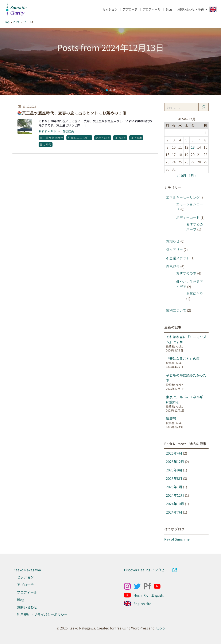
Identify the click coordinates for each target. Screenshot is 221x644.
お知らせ (173, 241)
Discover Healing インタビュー (148, 570)
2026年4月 (174, 453)
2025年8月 (174, 478)
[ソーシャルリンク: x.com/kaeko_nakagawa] (139, 586)
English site (142, 604)
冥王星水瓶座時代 (51, 138)
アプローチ (130, 9)
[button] (107, 90)
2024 (16, 22)
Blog (169, 9)
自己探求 (136, 138)
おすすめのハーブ (195, 227)
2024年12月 (175, 495)
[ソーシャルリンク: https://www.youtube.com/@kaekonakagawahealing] (159, 586)
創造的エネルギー (79, 138)
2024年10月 (175, 504)
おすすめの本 (47, 131)
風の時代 (46, 144)
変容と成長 (103, 138)
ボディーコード (188, 217)
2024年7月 (174, 512)
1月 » (193, 176)
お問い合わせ (27, 607)
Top (7, 22)
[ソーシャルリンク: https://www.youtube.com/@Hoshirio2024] (129, 595)
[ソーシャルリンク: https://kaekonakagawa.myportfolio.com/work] (149, 586)
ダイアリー (174, 250)
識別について (176, 310)
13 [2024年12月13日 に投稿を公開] (193, 147)
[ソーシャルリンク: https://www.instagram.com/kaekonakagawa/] (129, 586)
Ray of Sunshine (177, 539)
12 (24, 22)
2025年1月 (174, 487)
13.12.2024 (27, 107)
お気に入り (195, 293)
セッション (110, 9)
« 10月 (181, 176)
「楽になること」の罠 (183, 358)
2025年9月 (174, 470)
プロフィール (152, 9)
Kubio (160, 628)
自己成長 (68, 131)
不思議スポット (178, 258)
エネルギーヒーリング (183, 197)
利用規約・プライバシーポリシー (42, 614)
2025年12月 (175, 462)
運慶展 (171, 419)
